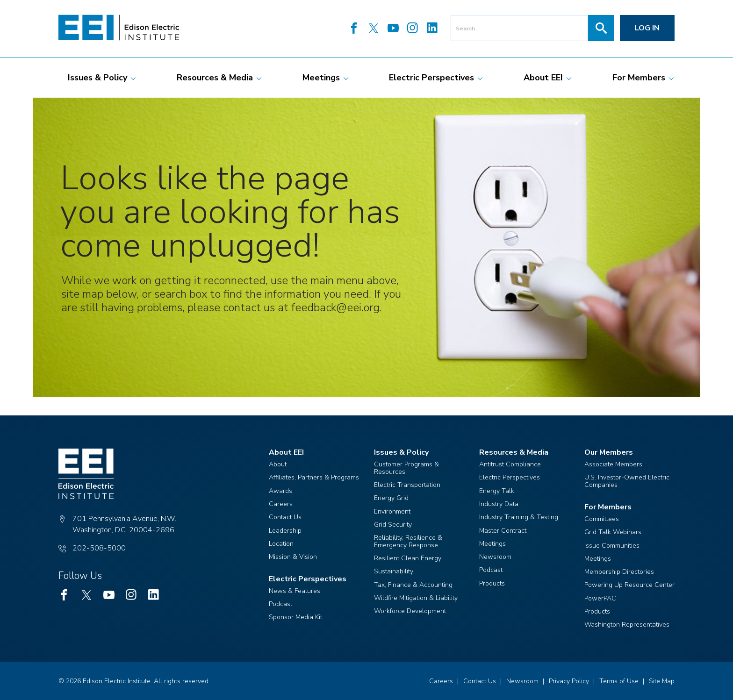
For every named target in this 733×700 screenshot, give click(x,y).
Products (492, 583)
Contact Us (285, 517)
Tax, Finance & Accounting (413, 585)
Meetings (492, 544)
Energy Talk (497, 491)
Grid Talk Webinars (613, 532)
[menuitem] (97, 78)
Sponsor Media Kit (295, 617)
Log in (647, 28)
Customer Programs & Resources (406, 468)
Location (281, 544)
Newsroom (495, 557)
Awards (280, 491)
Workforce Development (410, 611)
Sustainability (394, 571)
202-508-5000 (99, 548)
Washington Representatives (627, 625)
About (278, 464)
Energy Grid (391, 498)
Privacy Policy (569, 681)
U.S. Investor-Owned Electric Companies (627, 481)
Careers (281, 504)
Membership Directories (619, 572)
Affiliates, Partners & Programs (314, 477)
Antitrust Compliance (510, 464)
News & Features (295, 591)
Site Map (662, 681)
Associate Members (613, 464)
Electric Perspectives (510, 477)
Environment (392, 511)
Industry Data (499, 504)
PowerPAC (600, 598)
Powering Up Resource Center (629, 585)
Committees (602, 519)
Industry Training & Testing (519, 517)
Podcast (280, 604)
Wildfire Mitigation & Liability (416, 598)
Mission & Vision (293, 557)
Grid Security (393, 525)
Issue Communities (612, 546)
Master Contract (503, 531)
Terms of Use (619, 681)
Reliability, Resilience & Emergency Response (408, 541)
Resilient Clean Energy (408, 558)
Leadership (285, 531)
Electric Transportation (407, 485)
